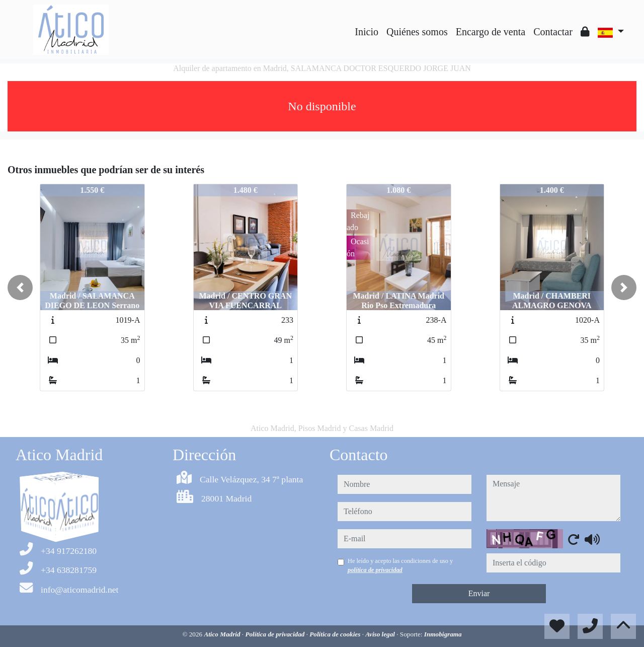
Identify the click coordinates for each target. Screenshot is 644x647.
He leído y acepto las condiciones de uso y (400, 565)
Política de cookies (336, 634)
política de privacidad (375, 570)
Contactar (553, 32)
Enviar (479, 593)
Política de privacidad (275, 634)
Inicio (367, 32)
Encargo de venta (491, 32)
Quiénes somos (417, 32)
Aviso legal (381, 634)
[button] (20, 287)
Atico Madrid (223, 634)
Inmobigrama (443, 634)
